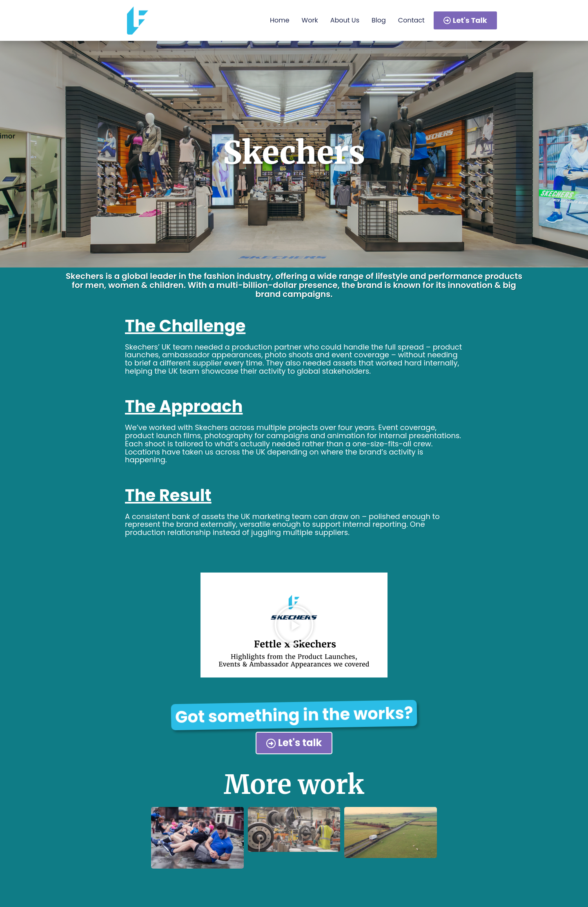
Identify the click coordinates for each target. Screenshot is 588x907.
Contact (411, 20)
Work (310, 20)
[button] (294, 625)
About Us (345, 20)
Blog (379, 20)
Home (280, 20)
